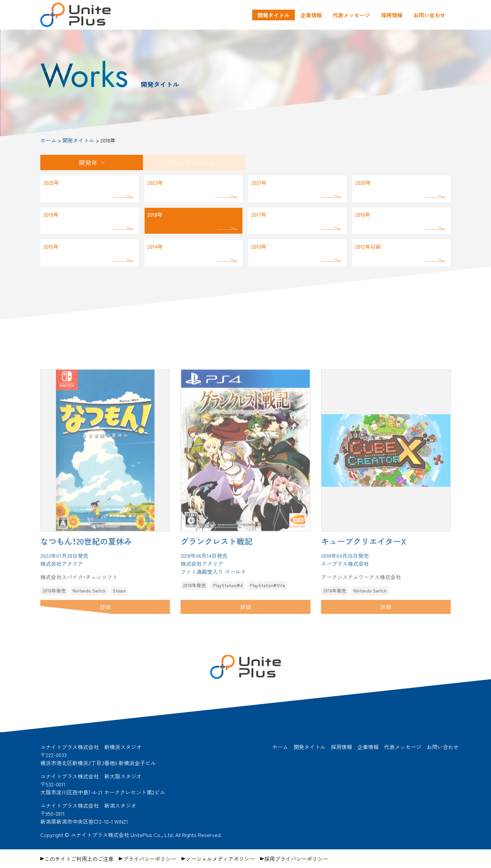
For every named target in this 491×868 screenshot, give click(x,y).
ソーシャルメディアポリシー (220, 859)
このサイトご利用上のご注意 (79, 859)
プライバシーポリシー (150, 859)
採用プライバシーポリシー (296, 859)
